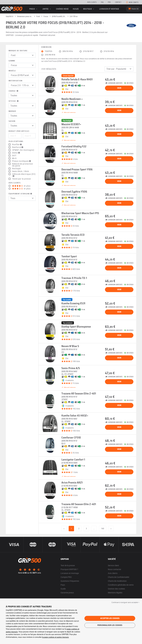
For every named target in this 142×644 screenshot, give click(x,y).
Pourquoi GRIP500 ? (69, 569)
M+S (14, 158)
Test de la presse (68, 565)
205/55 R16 (68, 51)
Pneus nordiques (22, 161)
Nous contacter (115, 569)
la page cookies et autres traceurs (55, 637)
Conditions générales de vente (121, 585)
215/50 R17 (88, 51)
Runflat (17, 144)
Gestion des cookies (116, 589)
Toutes (49, 51)
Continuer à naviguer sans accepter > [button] (125, 602)
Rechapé (16, 169)
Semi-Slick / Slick (21, 171)
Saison (12, 121)
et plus (21, 186)
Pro (109, 2)
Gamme (12, 61)
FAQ (102, 2)
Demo (16, 153)
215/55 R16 (109, 51)
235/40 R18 (50, 55)
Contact (118, 2)
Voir (119, 88)
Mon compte (132, 2)
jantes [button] (47, 9)
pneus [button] (34, 9)
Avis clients (92, 2)
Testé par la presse (21, 179)
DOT (14, 156)
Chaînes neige (62, 9)
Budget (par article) (19, 131)
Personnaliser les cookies (110, 625)
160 (103, 528)
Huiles (76, 9)
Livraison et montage (109, 9)
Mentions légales (115, 593)
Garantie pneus (67, 593)
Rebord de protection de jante (23, 165)
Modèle (12, 71)
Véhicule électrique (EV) (24, 175)
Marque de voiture (18, 51)
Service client (113, 565)
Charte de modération (117, 581)
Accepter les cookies (110, 618)
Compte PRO (66, 577)
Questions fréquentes (70, 581)
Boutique (89, 9)
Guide (63, 589)
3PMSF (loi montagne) (23, 150)
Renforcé (18, 147)
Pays (63, 585)
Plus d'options (16, 141)
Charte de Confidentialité (118, 577)
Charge (14, 91)
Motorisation (15, 81)
